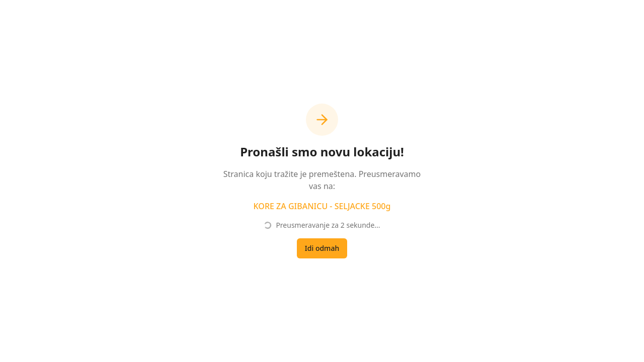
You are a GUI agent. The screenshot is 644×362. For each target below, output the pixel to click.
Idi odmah (322, 248)
